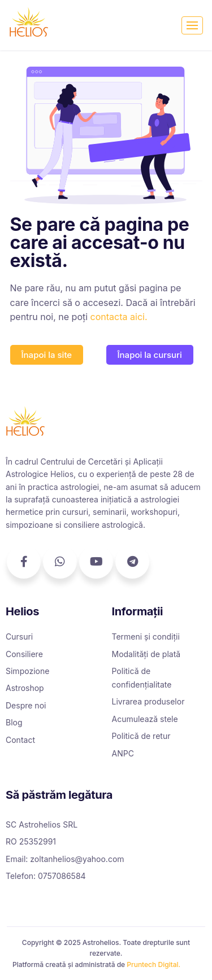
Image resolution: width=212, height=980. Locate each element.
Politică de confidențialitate (142, 678)
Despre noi (26, 705)
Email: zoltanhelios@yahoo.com (65, 859)
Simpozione (27, 671)
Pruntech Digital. (153, 964)
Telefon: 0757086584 (46, 876)
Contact (20, 740)
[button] (47, 355)
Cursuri (19, 636)
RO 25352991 (31, 841)
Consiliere (24, 654)
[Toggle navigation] (192, 25)
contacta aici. (119, 317)
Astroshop (25, 688)
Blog (14, 722)
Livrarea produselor (148, 701)
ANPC (123, 753)
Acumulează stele (145, 719)
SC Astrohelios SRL (42, 824)
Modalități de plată (146, 654)
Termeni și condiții (146, 636)
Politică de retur (141, 736)
